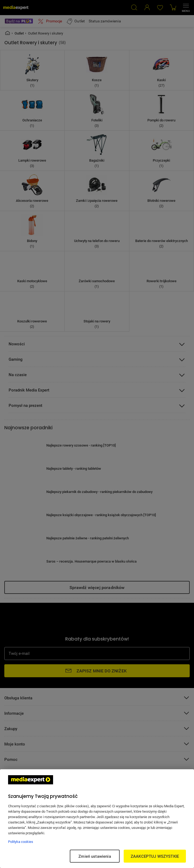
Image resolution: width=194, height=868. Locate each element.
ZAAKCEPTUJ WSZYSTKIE (155, 856)
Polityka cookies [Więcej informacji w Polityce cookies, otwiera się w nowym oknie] (21, 842)
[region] (97, 819)
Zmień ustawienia (95, 856)
